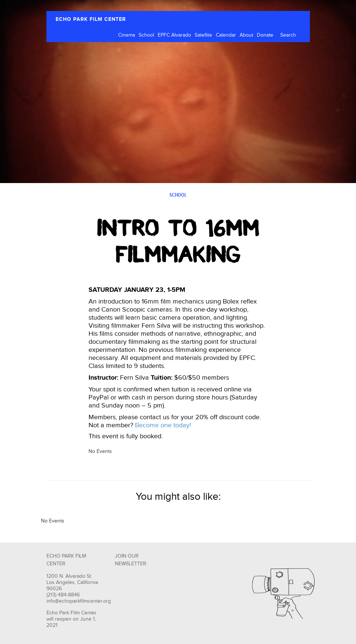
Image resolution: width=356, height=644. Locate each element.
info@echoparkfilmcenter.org (79, 601)
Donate (265, 35)
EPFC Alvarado (174, 35)
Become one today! (163, 425)
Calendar (226, 35)
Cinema (127, 35)
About (246, 35)
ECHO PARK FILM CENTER (91, 19)
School (146, 35)
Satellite (203, 35)
